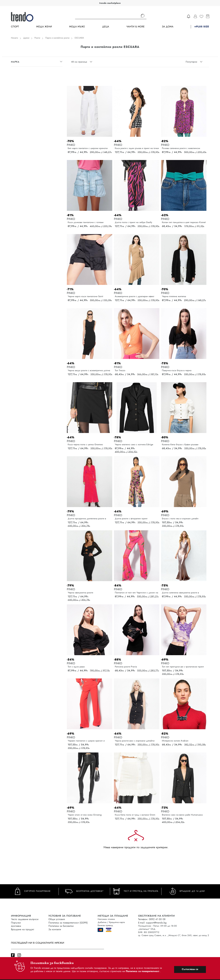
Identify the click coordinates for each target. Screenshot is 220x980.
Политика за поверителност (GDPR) (68, 923)
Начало (15, 38)
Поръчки (16, 923)
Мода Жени (44, 27)
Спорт (15, 27)
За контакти (55, 929)
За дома (168, 27)
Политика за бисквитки (61, 926)
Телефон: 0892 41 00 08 (152, 919)
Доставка (16, 926)
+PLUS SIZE (202, 27)
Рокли (37, 38)
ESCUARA (79, 38)
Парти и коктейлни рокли (57, 38)
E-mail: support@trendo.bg (152, 923)
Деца (106, 27)
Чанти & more (135, 27)
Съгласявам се (190, 969)
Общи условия (57, 919)
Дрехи (26, 38)
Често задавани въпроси (25, 919)
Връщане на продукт (23, 929)
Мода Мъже (77, 27)
